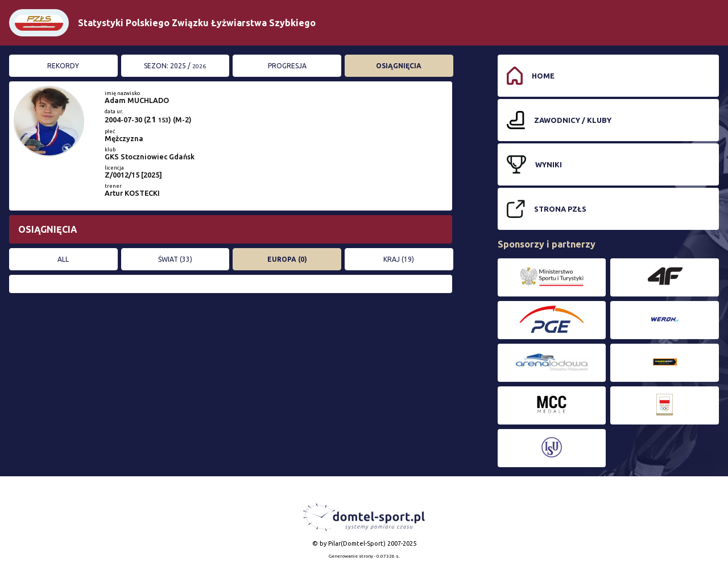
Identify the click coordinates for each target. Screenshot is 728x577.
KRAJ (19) (399, 259)
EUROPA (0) (287, 259)
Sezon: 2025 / (175, 66)
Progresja (287, 66)
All (63, 259)
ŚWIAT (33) (175, 259)
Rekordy (63, 66)
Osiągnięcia (399, 66)
